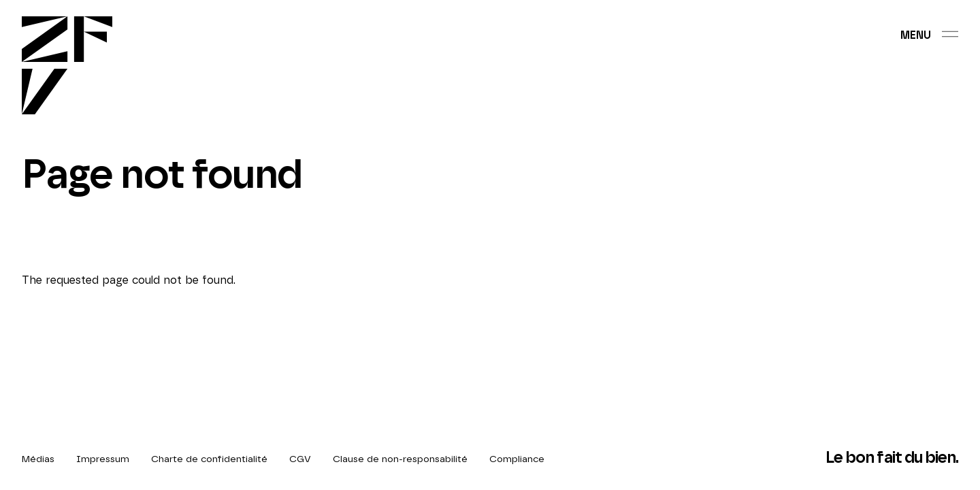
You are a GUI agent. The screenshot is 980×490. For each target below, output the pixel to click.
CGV (300, 459)
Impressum (103, 459)
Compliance (517, 459)
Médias (38, 459)
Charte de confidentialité (209, 459)
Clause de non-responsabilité (400, 459)
